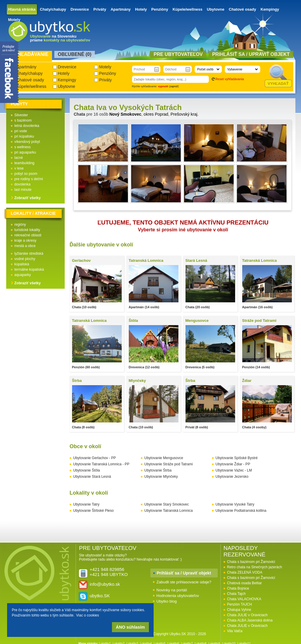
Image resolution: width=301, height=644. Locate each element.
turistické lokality (27, 230)
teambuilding (25, 163)
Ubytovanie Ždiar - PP (233, 464)
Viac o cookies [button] (88, 615)
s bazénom (23, 120)
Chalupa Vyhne (239, 610)
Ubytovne (215, 9)
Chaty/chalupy (53, 9)
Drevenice (80, 9)
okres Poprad (156, 114)
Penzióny (160, 9)
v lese (19, 168)
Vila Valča (235, 631)
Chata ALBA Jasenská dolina (250, 620)
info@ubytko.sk (105, 584)
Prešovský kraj (184, 114)
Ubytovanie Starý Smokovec (167, 504)
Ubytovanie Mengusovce (164, 458)
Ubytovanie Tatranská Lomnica (169, 511)
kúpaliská (22, 264)
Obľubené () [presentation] (75, 54)
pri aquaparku (25, 152)
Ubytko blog (167, 601)
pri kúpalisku (24, 136)
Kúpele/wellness (187, 9)
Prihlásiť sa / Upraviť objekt (184, 573)
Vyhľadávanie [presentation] (30, 54)
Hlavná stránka (22, 9)
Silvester (21, 115)
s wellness (23, 147)
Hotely (141, 9)
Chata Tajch (236, 594)
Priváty (100, 9)
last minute (23, 190)
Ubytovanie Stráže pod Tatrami (169, 464)
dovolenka (23, 184)
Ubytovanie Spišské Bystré (237, 458)
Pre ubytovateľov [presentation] (178, 54)
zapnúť (174, 86)
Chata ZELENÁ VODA (245, 572)
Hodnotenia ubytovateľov (178, 596)
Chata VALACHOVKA (244, 599)
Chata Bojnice (238, 588)
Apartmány (121, 9)
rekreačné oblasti (28, 235)
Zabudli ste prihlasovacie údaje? (184, 582)
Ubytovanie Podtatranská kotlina (241, 511)
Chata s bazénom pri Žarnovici (251, 562)
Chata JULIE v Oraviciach (247, 615)
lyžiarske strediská (29, 254)
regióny (20, 225)
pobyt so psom (26, 174)
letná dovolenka (27, 126)
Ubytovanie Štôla (87, 470)
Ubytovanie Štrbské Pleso (93, 511)
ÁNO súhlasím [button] (130, 627)
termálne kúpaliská (29, 269)
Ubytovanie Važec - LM (234, 470)
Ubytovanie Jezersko (232, 477)
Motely (14, 20)
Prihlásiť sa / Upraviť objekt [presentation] (251, 54)
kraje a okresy (26, 241)
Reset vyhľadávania (230, 79)
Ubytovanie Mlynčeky (161, 477)
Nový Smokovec (125, 114)
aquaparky (23, 275)
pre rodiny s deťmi (29, 179)
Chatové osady (243, 9)
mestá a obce (25, 246)
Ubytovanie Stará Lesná (92, 477)
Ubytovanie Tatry (86, 504)
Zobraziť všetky (28, 198)
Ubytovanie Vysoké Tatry (235, 504)
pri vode (21, 131)
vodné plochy (25, 259)
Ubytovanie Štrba (158, 470)
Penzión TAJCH (240, 604)
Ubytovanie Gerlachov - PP (95, 458)
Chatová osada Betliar (245, 583)
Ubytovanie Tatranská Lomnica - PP (101, 464)
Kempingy (270, 9)
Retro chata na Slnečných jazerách (255, 567)
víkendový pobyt (27, 142)
